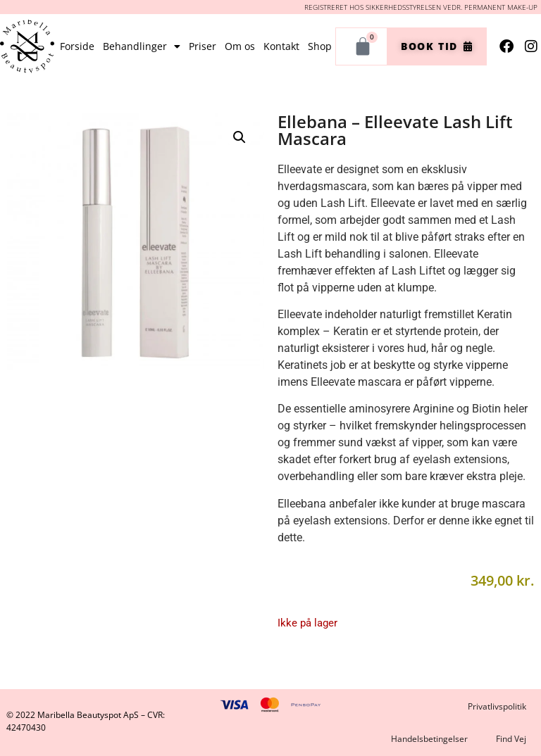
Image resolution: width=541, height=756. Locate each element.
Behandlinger (142, 46)
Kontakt (281, 46)
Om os (240, 46)
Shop (320, 46)
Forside (77, 46)
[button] (240, 137)
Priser (203, 46)
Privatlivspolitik (497, 706)
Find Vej (511, 739)
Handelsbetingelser (429, 739)
